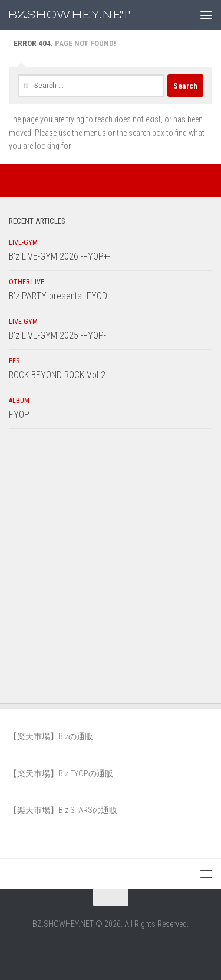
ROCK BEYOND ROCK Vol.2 (57, 375)
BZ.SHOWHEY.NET (69, 15)
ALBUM (19, 401)
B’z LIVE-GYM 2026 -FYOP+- (60, 256)
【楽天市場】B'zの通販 (51, 736)
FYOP (19, 414)
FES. (15, 361)
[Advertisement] (111, 569)
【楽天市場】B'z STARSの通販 (63, 810)
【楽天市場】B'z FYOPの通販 (61, 773)
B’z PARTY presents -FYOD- (59, 296)
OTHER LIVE (27, 282)
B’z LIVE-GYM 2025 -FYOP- (57, 335)
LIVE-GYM (23, 242)
